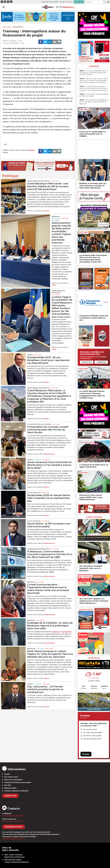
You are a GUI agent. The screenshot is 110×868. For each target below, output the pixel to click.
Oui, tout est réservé (90, 729)
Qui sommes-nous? (11, 777)
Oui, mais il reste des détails (93, 733)
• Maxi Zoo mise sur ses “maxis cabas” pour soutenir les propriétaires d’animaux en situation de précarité (93, 81)
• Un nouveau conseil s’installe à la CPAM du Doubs (94, 95)
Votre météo (94, 658)
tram (5, 144)
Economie (56, 218)
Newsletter (10, 796)
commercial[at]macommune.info (14, 821)
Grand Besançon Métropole (39, 181)
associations (67, 632)
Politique (7, 27)
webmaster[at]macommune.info (13, 839)
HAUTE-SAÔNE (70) (34, 493)
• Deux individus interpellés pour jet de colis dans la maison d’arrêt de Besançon (94, 102)
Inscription (87, 362)
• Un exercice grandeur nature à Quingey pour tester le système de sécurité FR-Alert (94, 73)
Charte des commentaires (13, 780)
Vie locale (56, 220)
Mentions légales (10, 788)
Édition (59, 7)
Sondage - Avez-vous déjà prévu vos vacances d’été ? (94, 725)
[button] (104, 2)
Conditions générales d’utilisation (16, 791)
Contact (7, 774)
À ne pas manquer (94, 517)
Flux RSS (8, 785)
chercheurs (55, 632)
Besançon (56, 216)
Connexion (101, 362)
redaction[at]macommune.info (13, 816)
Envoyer (86, 754)
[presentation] (79, 529)
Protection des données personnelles (18, 782)
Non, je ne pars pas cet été (92, 739)
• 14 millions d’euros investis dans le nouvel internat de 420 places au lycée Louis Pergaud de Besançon (93, 88)
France (30, 355)
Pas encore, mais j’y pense (92, 736)
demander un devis (14, 827)
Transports (18, 27)
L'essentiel (94, 66)
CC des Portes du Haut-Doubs (39, 424)
